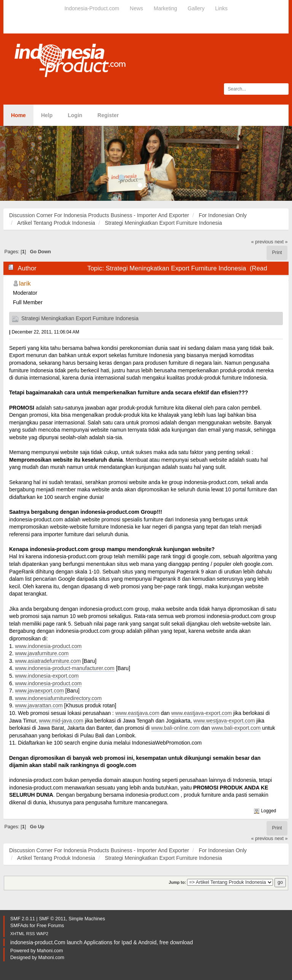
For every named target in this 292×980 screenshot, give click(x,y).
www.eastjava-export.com (202, 713)
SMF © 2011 (52, 919)
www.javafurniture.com (42, 653)
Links (221, 8)
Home (18, 115)
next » (281, 242)
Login (75, 115)
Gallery (196, 8)
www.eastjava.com (137, 713)
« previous (262, 242)
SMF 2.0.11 (23, 919)
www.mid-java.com (61, 721)
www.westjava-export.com (224, 721)
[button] (22, 163)
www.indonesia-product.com (48, 646)
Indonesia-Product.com (92, 8)
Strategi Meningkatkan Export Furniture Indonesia (80, 318)
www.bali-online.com (176, 728)
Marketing (165, 8)
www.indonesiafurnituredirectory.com (59, 698)
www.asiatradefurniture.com (48, 661)
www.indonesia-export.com (47, 676)
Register (108, 115)
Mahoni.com (50, 951)
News (136, 8)
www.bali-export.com (236, 728)
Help (47, 115)
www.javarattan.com (39, 705)
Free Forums (50, 926)
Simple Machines (87, 919)
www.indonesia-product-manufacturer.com (65, 668)
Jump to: (177, 882)
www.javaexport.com (40, 691)
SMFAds (19, 926)
